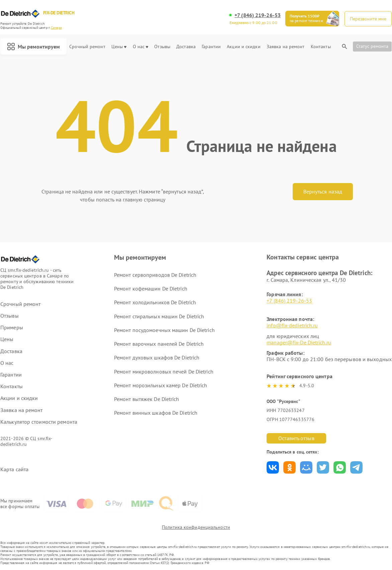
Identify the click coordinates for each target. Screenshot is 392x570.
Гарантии (211, 47)
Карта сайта (14, 469)
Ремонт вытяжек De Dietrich (147, 399)
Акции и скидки (243, 47)
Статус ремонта (372, 46)
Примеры (12, 328)
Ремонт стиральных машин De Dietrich (159, 316)
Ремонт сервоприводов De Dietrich (155, 275)
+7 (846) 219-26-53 (258, 15)
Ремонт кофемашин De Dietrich (151, 289)
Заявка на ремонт (286, 47)
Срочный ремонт (87, 47)
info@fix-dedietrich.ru (292, 325)
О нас (141, 47)
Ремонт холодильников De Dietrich (155, 302)
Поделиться (273, 467)
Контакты (321, 47)
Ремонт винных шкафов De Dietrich (156, 413)
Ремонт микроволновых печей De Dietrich (164, 372)
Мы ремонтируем (33, 47)
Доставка (186, 47)
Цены (119, 47)
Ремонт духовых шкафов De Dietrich (157, 357)
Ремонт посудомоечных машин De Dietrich (164, 330)
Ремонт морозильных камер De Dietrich (161, 385)
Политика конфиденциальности (196, 527)
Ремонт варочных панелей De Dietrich (159, 344)
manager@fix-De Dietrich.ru (299, 342)
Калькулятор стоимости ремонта (39, 422)
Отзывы (162, 47)
